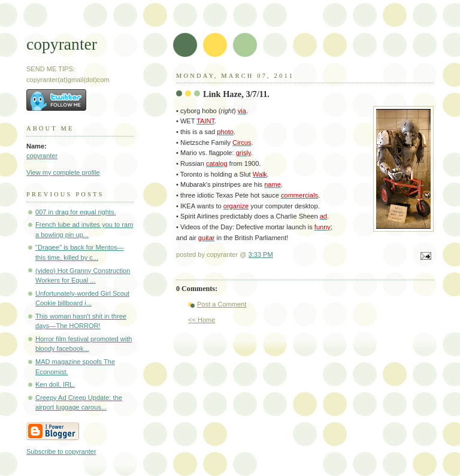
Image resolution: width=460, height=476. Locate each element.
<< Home (202, 320)
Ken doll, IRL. (55, 384)
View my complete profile (63, 172)
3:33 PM (261, 254)
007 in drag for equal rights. (76, 212)
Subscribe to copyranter (61, 451)
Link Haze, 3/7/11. (236, 94)
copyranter (62, 44)
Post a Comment (222, 304)
